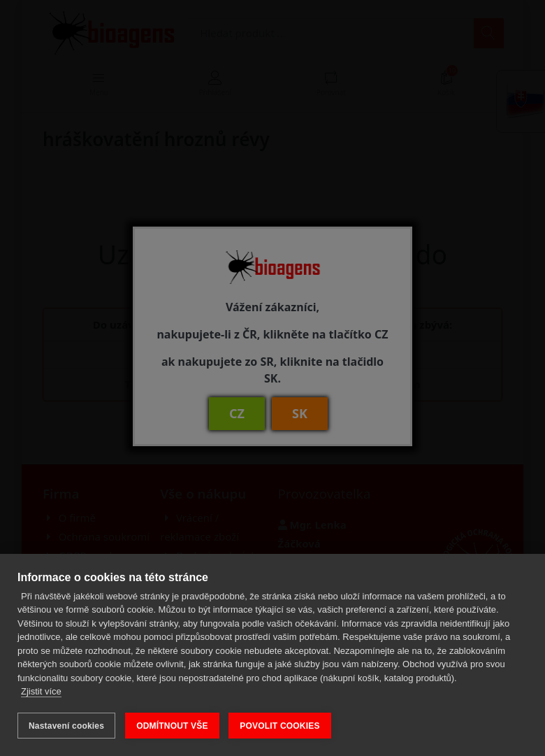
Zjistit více (41, 692)
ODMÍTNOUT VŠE (172, 726)
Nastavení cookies (66, 726)
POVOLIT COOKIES (280, 726)
